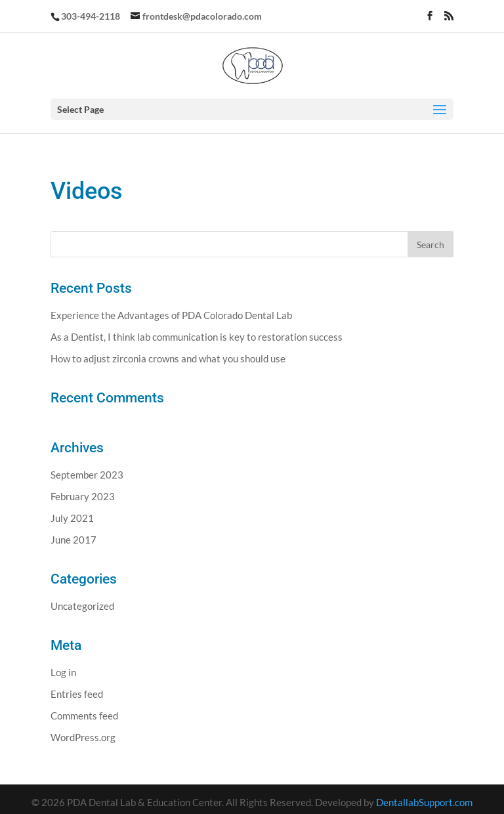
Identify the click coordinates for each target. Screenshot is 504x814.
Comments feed (84, 716)
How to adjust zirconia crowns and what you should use (168, 358)
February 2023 (83, 496)
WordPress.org (83, 737)
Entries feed (77, 694)
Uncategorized (82, 606)
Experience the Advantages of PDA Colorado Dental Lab (171, 315)
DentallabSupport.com (424, 802)
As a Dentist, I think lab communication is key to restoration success (197, 337)
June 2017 (73, 540)
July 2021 (72, 518)
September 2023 (87, 475)
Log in (63, 672)
